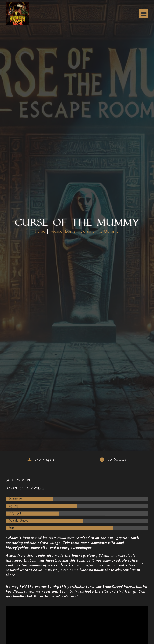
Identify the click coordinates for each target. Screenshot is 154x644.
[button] (144, 14)
